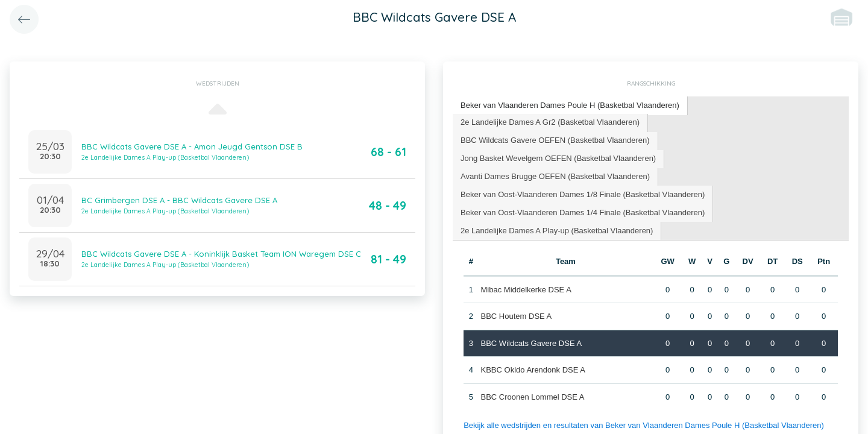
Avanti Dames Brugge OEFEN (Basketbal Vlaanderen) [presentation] (555, 176)
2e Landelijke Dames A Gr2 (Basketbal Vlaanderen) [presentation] (550, 122)
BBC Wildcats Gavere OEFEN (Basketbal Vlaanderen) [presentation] (555, 140)
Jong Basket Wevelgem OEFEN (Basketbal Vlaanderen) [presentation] (558, 158)
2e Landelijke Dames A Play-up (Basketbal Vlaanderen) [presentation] (557, 231)
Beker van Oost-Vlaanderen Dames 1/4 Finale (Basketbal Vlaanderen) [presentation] (583, 212)
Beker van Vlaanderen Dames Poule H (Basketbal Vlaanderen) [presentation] (570, 105)
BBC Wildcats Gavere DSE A (532, 343)
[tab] (570, 106)
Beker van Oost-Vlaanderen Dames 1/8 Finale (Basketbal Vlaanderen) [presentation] (583, 194)
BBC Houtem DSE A (517, 316)
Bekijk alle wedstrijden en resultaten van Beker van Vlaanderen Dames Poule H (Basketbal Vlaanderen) (644, 425)
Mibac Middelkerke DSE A (526, 290)
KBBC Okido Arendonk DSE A (533, 370)
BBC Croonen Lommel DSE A (533, 397)
